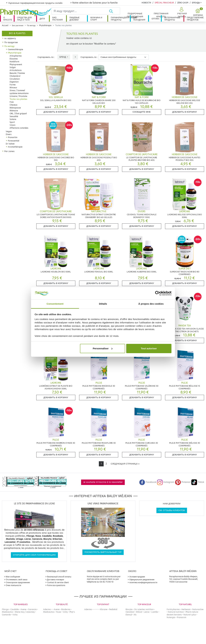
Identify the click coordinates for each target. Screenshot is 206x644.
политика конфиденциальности (143, 582)
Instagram (166, 482)
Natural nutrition (176, 612)
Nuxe (59, 612)
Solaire (13, 119)
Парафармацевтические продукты (120, 19)
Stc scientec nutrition (144, 609)
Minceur (13, 88)
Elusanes (14, 59)
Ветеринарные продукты (172, 19)
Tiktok (198, 482)
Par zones (9, 151)
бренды (196, 3)
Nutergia (171, 617)
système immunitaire (19, 93)
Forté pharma (173, 609)
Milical (139, 612)
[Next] (125, 464)
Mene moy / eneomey (25, 612)
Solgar (13, 67)
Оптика (155, 19)
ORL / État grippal (18, 113)
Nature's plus (190, 615)
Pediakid (113, 609)
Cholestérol (15, 76)
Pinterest (183, 482)
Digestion (14, 82)
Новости (146, 3)
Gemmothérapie (16, 49)
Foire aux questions (56, 585)
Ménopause (15, 108)
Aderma (47, 609)
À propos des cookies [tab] (151, 304)
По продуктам (11, 42)
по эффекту (10, 38)
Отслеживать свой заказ (17, 580)
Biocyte (129, 609)
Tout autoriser (149, 348)
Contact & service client (58, 582)
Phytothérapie (45, 25)
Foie (12, 102)
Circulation (15, 79)
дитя (42, 19)
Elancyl (129, 615)
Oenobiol (130, 612)
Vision (12, 125)
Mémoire (14, 111)
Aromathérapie (15, 147)
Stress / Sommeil (17, 90)
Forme (13, 85)
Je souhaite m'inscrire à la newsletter (103, 482)
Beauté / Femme (17, 73)
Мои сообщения (13, 577)
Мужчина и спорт (96, 19)
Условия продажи (137, 577)
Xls (135, 615)
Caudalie (15, 609)
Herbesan (186, 609)
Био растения (57, 19)
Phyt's (72, 612)
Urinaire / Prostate (18, 96)
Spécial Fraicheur (164, 3)
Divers (9, 134)
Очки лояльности (13, 585)
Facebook (148, 482)
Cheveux (13, 105)
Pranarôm (13, 137)
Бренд (63, 57)
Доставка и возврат (56, 580)
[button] (182, 12)
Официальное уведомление (142, 580)
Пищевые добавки (74, 19)
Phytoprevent (16, 64)
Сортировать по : (46, 57)
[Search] (80, 11)
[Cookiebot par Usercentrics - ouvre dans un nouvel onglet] (157, 293)
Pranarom (182, 617)
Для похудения (139, 19)
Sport (12, 122)
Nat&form (14, 62)
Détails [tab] (103, 304)
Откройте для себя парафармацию (34, 555)
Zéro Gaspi (183, 3)
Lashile (155, 612)
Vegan (9, 131)
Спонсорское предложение (18, 582)
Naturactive (198, 609)
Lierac (147, 612)
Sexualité (14, 116)
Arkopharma (16, 56)
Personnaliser (103, 348)
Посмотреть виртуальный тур (103, 552)
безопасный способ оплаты (59, 577)
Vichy (15, 615)
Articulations (16, 70)
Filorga (5, 609)
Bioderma (66, 609)
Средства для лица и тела (24, 19)
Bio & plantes (17, 33)
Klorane (104, 609)
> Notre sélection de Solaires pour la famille (94, 3)
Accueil (5, 25)
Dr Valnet (10, 144)
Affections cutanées (19, 128)
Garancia (32, 609)
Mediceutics (8, 612)
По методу (31, 25)
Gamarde (6, 615)
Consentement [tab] (55, 304)
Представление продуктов (195, 19)
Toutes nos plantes (18, 99)
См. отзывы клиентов (172, 510)
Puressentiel (14, 141)
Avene (23, 609)
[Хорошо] (115, 11)
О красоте (8, 19)
